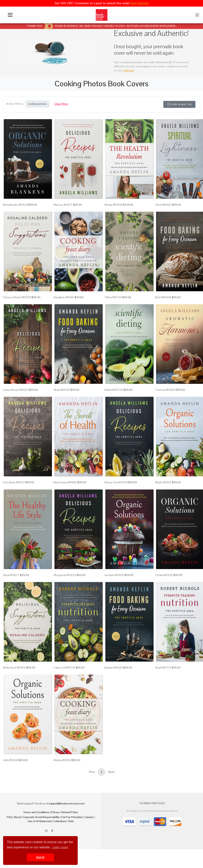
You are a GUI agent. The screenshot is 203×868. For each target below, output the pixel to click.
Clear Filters (61, 104)
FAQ (9, 817)
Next (111, 772)
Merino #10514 (62, 760)
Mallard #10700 (114, 390)
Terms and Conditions (36, 812)
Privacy (55, 812)
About (17, 817)
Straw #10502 (62, 390)
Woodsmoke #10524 (15, 205)
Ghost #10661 (163, 205)
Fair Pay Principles (72, 817)
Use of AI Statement (40, 821)
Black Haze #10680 (65, 482)
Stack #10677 (11, 575)
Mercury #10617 (63, 205)
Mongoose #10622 (65, 575)
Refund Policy (70, 812)
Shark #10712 (163, 668)
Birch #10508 (163, 297)
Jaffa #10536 (10, 760)
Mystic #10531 (163, 482)
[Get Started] (139, 3)
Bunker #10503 (114, 668)
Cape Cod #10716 (64, 668)
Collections (60, 821)
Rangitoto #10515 (64, 297)
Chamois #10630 (165, 390)
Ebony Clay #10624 (116, 482)
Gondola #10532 (114, 575)
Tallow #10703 (113, 297)
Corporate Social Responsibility (41, 817)
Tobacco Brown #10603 (17, 297)
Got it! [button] (40, 857)
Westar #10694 (113, 205)
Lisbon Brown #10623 (16, 390)
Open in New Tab (179, 104)
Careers (89, 817)
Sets (71, 821)
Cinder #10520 (164, 575)
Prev (92, 772)
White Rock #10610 (14, 668)
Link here (129, 70)
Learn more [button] (60, 847)
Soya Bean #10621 (14, 482)
